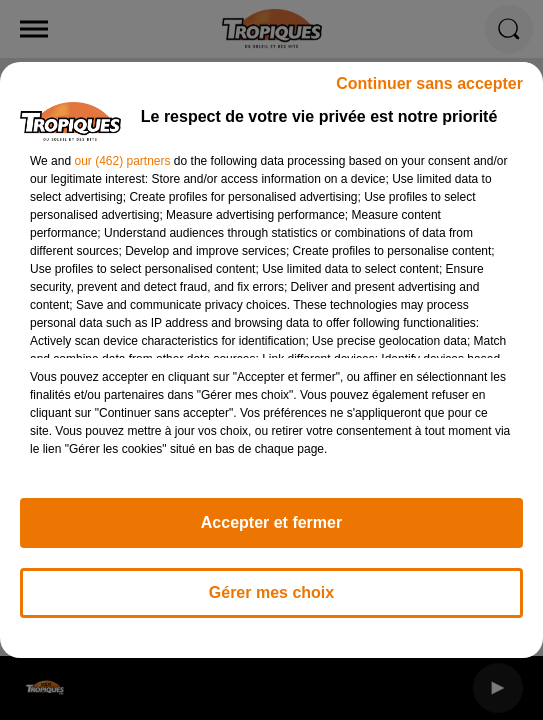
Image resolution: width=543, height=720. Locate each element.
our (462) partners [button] (122, 161)
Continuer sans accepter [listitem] (429, 83)
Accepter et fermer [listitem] (271, 522)
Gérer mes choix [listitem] (271, 592)
